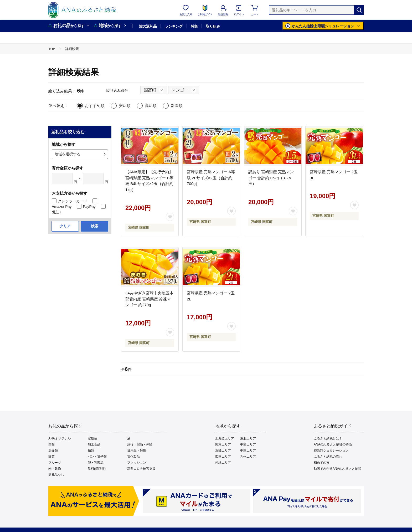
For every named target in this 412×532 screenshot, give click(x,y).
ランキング (174, 26)
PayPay (89, 207)
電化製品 (133, 457)
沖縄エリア (223, 463)
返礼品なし (56, 475)
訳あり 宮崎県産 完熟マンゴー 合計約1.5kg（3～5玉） (271, 178)
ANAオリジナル (60, 438)
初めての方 (322, 463)
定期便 (92, 438)
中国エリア (248, 451)
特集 (194, 26)
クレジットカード (73, 201)
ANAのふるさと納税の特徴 (333, 444)
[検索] (359, 10)
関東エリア (223, 444)
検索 (95, 226)
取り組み (213, 26)
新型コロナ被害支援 (141, 469)
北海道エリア (225, 438)
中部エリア (248, 444)
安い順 (125, 106)
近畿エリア (223, 451)
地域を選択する (68, 154)
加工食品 (94, 444)
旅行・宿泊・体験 (140, 444)
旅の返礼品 (148, 26)
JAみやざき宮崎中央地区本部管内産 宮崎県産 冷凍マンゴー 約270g (149, 299)
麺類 (91, 451)
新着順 (177, 106)
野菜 (51, 457)
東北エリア (248, 438)
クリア (65, 226)
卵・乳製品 (96, 463)
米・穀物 (55, 469)
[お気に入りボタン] (170, 217)
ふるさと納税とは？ (328, 438)
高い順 (151, 106)
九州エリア (248, 457)
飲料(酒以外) (97, 469)
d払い (56, 212)
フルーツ (55, 463)
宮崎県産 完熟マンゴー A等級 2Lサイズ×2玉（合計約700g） (211, 178)
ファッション (137, 463)
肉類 (51, 444)
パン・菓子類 (97, 457)
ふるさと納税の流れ (328, 457)
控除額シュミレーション (331, 451)
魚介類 (53, 451)
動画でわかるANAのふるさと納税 (338, 469)
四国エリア (223, 457)
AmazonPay (62, 207)
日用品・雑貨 (137, 451)
